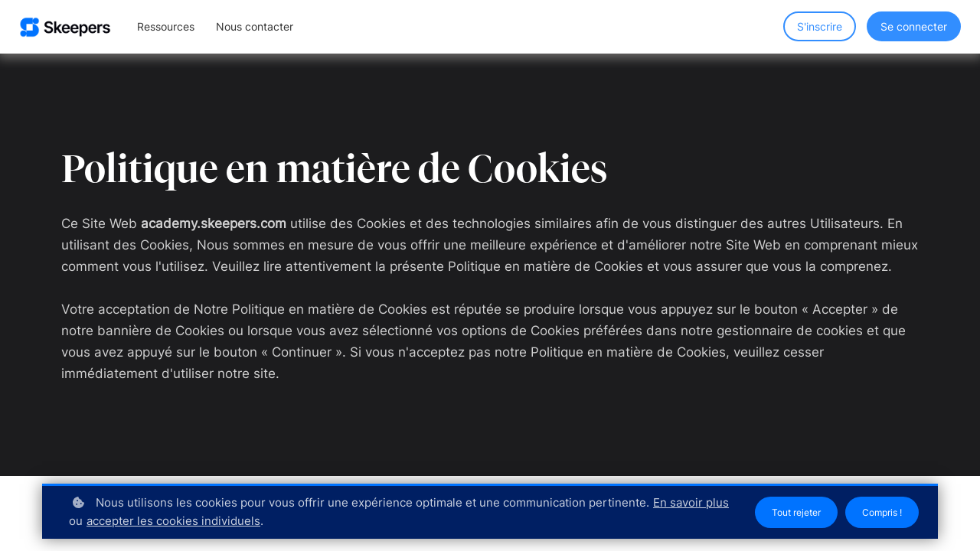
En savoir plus (111, 521)
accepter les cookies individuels (257, 521)
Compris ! (878, 512)
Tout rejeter (784, 512)
